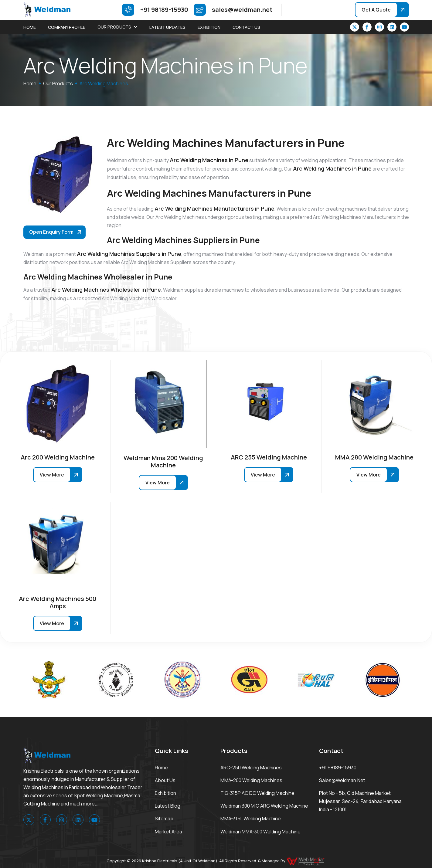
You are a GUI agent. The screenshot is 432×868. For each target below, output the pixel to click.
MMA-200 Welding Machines (251, 780)
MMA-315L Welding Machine (251, 819)
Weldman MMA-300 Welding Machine (260, 832)
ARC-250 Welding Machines (251, 768)
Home (30, 27)
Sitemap (164, 819)
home (30, 83)
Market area (168, 832)
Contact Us (246, 27)
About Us (165, 780)
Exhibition (209, 27)
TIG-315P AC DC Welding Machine (257, 793)
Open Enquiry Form (51, 232)
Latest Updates (167, 27)
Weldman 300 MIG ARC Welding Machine (264, 806)
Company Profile (67, 27)
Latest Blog (168, 806)
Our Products (114, 27)
